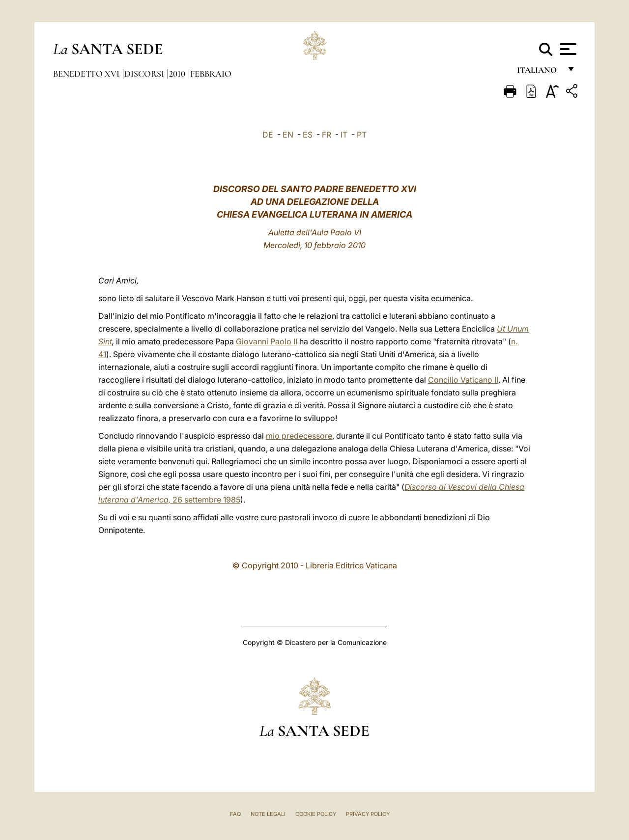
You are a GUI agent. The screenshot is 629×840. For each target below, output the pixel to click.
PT (362, 135)
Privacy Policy (368, 814)
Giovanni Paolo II (267, 341)
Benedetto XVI (87, 74)
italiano (539, 72)
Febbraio (211, 74)
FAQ (235, 814)
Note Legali (268, 814)
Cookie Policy (316, 814)
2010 (178, 74)
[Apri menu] (567, 49)
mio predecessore (299, 436)
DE (268, 135)
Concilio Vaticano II (463, 380)
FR (327, 135)
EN (288, 135)
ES (308, 135)
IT (344, 135)
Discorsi (145, 74)
